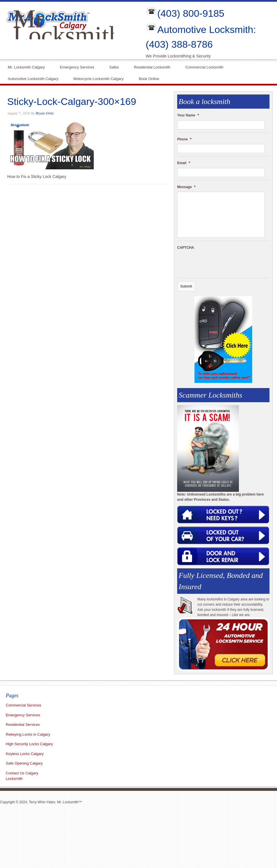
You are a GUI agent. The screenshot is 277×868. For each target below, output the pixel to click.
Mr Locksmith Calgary (67, 35)
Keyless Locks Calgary (25, 754)
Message (186, 187)
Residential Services (23, 725)
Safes (114, 67)
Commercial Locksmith (204, 67)
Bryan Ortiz (45, 113)
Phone (184, 139)
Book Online (149, 78)
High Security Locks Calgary (29, 744)
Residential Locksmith (152, 67)
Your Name (188, 115)
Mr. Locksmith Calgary (26, 67)
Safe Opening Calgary (24, 763)
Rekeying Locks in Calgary (28, 734)
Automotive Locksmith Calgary (33, 78)
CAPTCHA (186, 248)
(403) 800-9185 (191, 13)
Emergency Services (77, 67)
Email (184, 163)
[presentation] (221, 264)
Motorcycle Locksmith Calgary (99, 79)
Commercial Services (24, 705)
